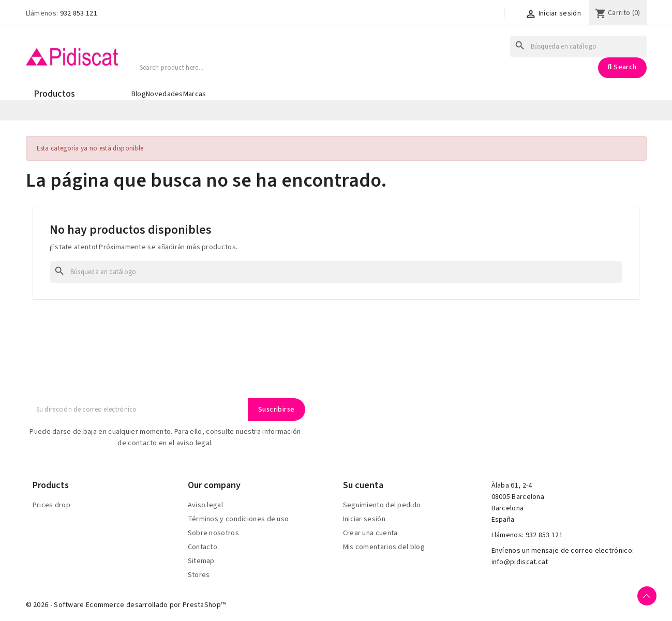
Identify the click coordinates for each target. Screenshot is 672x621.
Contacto (203, 547)
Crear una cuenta (370, 533)
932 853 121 (79, 13)
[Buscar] (578, 47)
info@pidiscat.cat (520, 562)
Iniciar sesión (364, 519)
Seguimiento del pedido (382, 505)
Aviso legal (205, 505)
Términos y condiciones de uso (238, 519)
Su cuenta (363, 485)
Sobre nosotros (213, 533)
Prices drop (51, 505)
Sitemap (201, 561)
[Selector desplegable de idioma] (487, 14)
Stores (199, 575)
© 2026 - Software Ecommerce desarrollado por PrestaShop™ (126, 605)
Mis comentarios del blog (384, 547)
